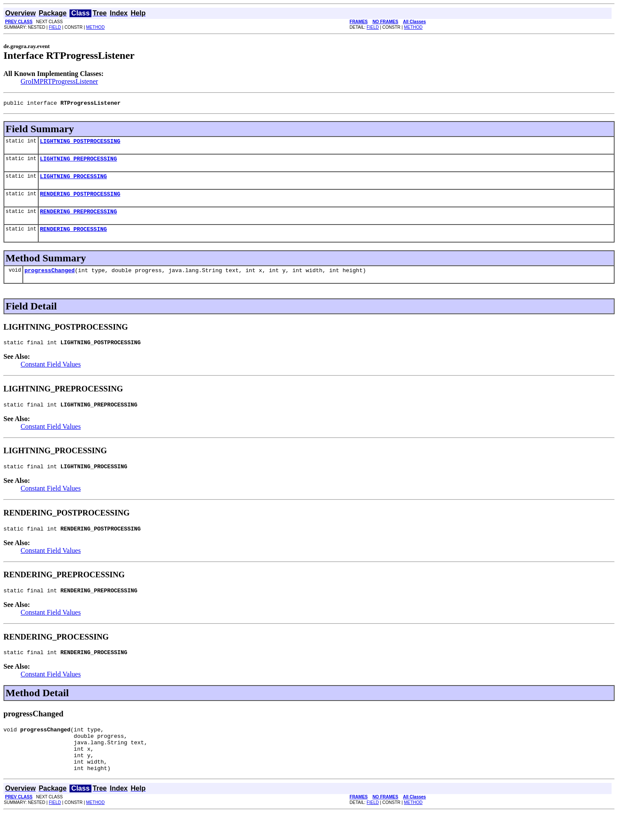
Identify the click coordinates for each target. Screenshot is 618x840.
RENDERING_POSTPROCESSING (80, 200)
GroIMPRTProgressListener (59, 81)
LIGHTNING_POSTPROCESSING (80, 143)
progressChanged (50, 280)
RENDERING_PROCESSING (73, 238)
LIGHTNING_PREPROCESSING (78, 162)
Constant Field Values (51, 376)
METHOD (95, 27)
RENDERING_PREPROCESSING (78, 219)
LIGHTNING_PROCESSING (73, 181)
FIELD (55, 27)
